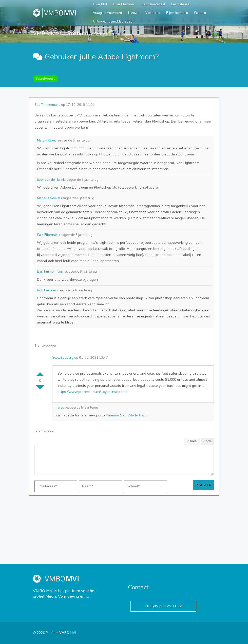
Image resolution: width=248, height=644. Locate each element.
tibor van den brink (51, 180)
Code (207, 441)
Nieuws (134, 13)
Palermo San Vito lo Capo (127, 415)
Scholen (200, 13)
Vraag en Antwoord (108, 13)
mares (59, 408)
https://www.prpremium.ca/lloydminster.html (93, 392)
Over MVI (100, 4)
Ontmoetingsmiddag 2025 (113, 22)
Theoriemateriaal (153, 4)
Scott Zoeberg (63, 358)
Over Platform (123, 4)
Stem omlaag (40, 389)
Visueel (192, 441)
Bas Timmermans (47, 105)
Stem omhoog (40, 372)
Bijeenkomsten (177, 13)
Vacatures (153, 13)
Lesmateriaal (181, 4)
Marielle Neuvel (49, 198)
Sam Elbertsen (48, 235)
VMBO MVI (47, 34)
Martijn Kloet (46, 140)
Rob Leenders (47, 290)
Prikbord (78, 34)
